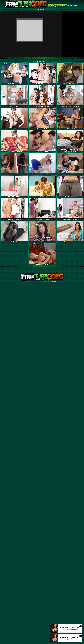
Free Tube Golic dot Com (59, 3)
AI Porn (65, 4)
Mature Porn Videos (58, 4)
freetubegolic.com (27, 282)
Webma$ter (58, 282)
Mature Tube (51, 4)
